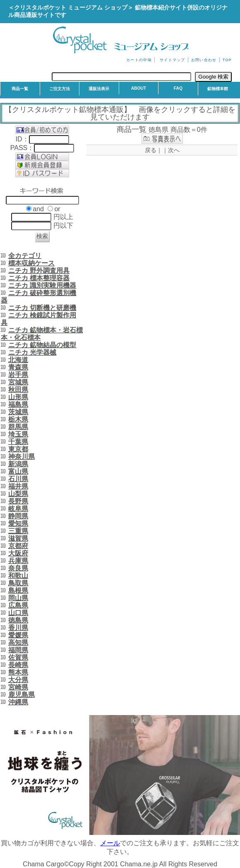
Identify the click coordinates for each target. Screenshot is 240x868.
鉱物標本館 (218, 89)
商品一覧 (20, 89)
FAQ (178, 88)
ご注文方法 (60, 89)
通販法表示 (99, 89)
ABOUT (139, 88)
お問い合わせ (204, 60)
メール (110, 843)
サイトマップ (173, 60)
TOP (227, 60)
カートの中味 (139, 60)
